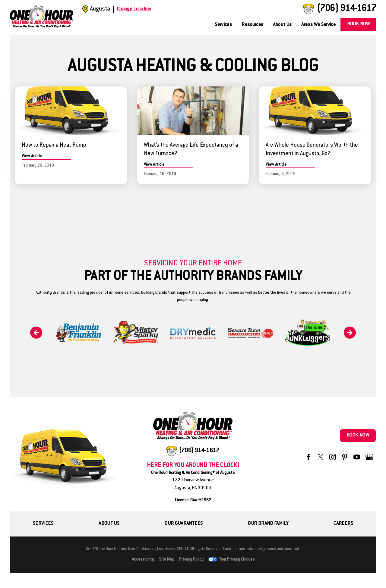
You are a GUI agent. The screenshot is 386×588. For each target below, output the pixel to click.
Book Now (358, 24)
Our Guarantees (184, 524)
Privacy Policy (191, 560)
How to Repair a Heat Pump (54, 145)
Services (223, 25)
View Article (32, 156)
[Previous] (36, 333)
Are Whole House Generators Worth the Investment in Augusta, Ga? (312, 150)
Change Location (134, 9)
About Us (282, 25)
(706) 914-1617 (347, 9)
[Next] (350, 333)
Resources (252, 25)
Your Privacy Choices (231, 560)
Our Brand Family (268, 524)
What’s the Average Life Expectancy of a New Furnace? (191, 150)
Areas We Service (318, 25)
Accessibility (143, 560)
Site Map (167, 560)
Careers (343, 524)
